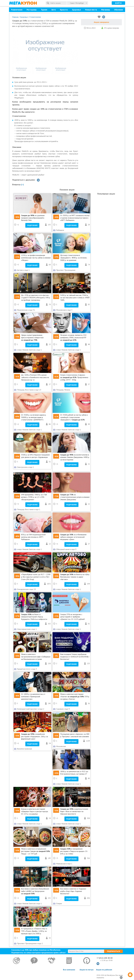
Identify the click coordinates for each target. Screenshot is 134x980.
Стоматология (35, 17)
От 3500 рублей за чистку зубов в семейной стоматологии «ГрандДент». (74, 417)
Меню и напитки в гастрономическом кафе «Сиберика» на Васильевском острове (36, 657)
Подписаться (113, 951)
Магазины (106, 10)
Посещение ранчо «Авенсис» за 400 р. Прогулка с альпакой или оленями (75, 735)
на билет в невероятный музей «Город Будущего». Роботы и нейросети (34, 617)
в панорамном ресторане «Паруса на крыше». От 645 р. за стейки (74, 851)
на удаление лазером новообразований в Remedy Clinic (33, 218)
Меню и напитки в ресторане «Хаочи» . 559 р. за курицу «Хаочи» (75, 696)
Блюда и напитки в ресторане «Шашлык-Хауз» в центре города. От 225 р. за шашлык (35, 811)
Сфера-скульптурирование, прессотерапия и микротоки (32, 337)
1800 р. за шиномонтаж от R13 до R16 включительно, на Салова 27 (74, 773)
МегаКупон (23, 3)
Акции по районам (104, 970)
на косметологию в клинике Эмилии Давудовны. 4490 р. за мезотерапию (75, 457)
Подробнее (32, 225)
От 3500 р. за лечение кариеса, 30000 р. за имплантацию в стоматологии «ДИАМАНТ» (34, 417)
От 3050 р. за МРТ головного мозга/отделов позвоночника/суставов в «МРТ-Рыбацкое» (75, 218)
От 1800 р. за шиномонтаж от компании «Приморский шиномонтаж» (33, 696)
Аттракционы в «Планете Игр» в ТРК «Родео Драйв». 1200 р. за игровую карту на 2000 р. (34, 931)
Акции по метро (87, 970)
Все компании (69, 970)
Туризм (44, 10)
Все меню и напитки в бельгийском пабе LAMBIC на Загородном (35, 891)
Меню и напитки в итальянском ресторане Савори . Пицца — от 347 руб (36, 851)
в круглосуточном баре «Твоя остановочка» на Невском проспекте (74, 811)
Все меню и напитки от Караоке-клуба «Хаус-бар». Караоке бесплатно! (73, 891)
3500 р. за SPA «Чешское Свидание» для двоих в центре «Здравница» (36, 456)
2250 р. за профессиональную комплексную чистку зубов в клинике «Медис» (36, 258)
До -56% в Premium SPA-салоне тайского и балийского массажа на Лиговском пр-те (35, 377)
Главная (15, 17)
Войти (118, 3)
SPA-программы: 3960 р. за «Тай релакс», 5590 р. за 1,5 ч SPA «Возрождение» (34, 497)
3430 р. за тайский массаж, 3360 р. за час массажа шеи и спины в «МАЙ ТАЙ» (75, 298)
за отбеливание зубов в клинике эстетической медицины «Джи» (73, 537)
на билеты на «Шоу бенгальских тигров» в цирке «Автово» (75, 577)
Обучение (119, 10)
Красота (64, 10)
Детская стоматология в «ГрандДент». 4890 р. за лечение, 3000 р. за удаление (74, 258)
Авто (54, 10)
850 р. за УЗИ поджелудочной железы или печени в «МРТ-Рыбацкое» (33, 537)
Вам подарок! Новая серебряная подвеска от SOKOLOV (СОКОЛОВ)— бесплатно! (75, 657)
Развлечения (17, 10)
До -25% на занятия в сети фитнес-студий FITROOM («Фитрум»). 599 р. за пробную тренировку (36, 298)
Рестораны (32, 10)
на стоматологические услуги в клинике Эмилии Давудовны (75, 497)
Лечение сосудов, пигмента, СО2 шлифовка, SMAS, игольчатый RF (73, 337)
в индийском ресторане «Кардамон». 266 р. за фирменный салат (34, 736)
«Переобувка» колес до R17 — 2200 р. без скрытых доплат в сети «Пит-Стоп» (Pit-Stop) (36, 577)
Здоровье (76, 10)
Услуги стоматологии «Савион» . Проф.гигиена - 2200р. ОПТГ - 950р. (75, 377)
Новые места (91, 10)
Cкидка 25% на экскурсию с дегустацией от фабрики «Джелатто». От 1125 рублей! (72, 617)
